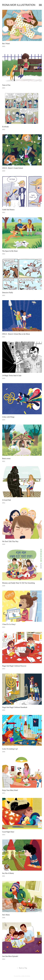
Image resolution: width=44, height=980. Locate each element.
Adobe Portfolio (25, 976)
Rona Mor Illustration (19, 5)
